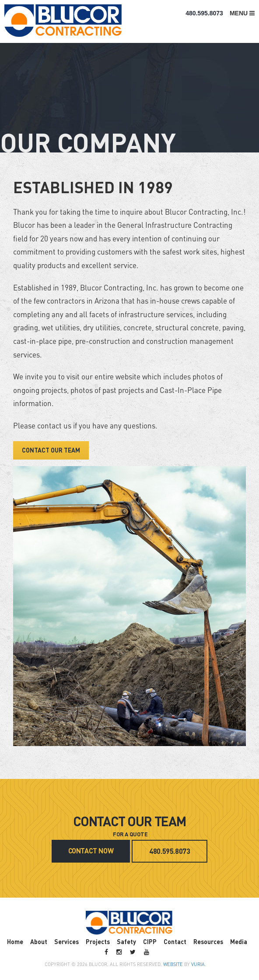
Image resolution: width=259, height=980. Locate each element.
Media (239, 941)
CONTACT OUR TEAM (51, 450)
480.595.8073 (204, 13)
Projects (98, 941)
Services (66, 941)
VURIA (198, 964)
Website (173, 964)
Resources (208, 941)
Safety (126, 941)
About (39, 941)
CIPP (150, 941)
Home (15, 941)
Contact (175, 941)
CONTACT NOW (91, 851)
